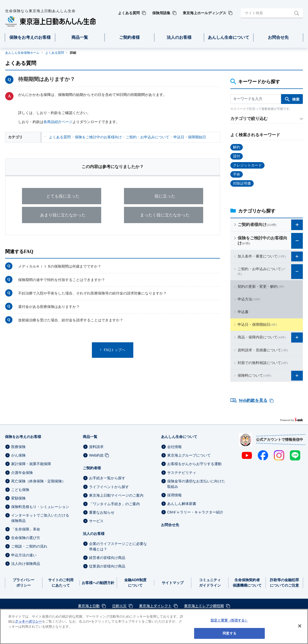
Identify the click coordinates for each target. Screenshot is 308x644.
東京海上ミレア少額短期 (204, 606)
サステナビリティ (182, 473)
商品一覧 (90, 437)
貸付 (237, 156)
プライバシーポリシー (24, 583)
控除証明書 (242, 183)
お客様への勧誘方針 (98, 583)
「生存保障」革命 (26, 529)
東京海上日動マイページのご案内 (116, 495)
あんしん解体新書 (182, 504)
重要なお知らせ (102, 512)
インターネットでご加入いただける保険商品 (40, 518)
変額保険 (18, 498)
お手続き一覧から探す (107, 478)
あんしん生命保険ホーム (22, 53)
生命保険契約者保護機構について (247, 583)
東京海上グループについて (189, 455)
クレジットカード (247, 165)
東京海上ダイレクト (155, 606)
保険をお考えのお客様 (23, 437)
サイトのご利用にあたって (61, 583)
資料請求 (96, 447)
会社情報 (174, 447)
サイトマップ (173, 583)
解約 (237, 147)
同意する (229, 633)
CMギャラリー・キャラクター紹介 (195, 512)
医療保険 (18, 447)
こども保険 (20, 490)
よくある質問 (55, 53)
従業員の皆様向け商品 (107, 566)
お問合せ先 (170, 525)
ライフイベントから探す (109, 487)
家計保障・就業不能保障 (31, 464)
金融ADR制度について (135, 583)
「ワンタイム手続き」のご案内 (114, 504)
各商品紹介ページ (58, 122)
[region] (154, 626)
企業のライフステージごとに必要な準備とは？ (118, 546)
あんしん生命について (179, 437)
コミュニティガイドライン (210, 583)
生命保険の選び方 (26, 538)
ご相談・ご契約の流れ (29, 547)
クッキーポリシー (28, 621)
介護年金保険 (22, 473)
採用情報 (174, 495)
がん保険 (18, 455)
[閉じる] (300, 626)
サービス (96, 521)
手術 (237, 174)
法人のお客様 (94, 534)
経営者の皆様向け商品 (107, 558)
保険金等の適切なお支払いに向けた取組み (196, 484)
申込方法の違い (24, 555)
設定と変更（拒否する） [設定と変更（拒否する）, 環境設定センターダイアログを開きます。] (229, 620)
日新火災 (119, 606)
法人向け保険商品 (26, 564)
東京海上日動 (89, 606)
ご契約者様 (92, 468)
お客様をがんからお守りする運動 (194, 464)
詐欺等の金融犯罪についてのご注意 (284, 583)
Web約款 (96, 455)
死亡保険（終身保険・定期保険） (38, 481)
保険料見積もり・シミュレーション (40, 507)
